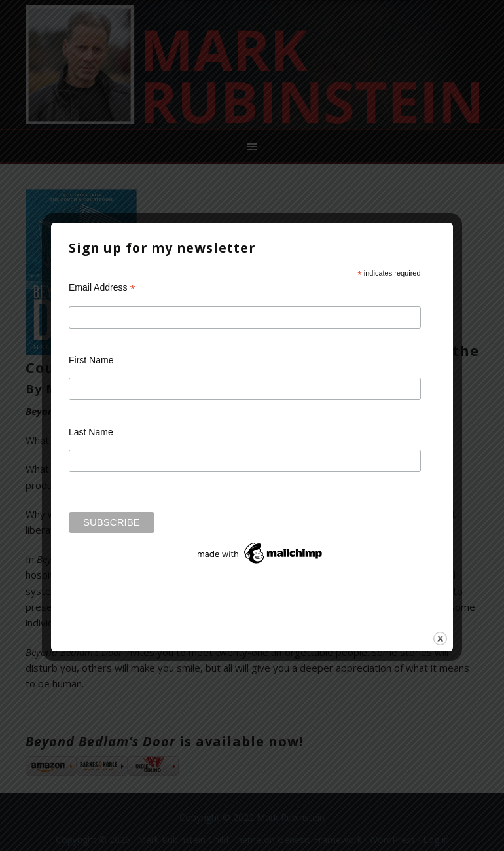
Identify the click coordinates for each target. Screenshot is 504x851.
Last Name (91, 432)
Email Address (102, 288)
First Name (91, 360)
